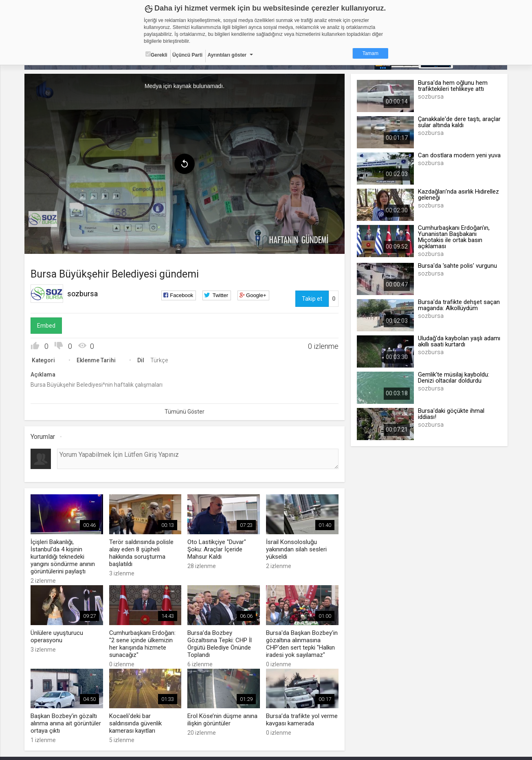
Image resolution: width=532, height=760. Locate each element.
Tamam (370, 53)
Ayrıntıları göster (227, 55)
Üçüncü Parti (187, 55)
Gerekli (156, 55)
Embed (47, 326)
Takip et (312, 299)
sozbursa (83, 294)
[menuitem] (43, 219)
